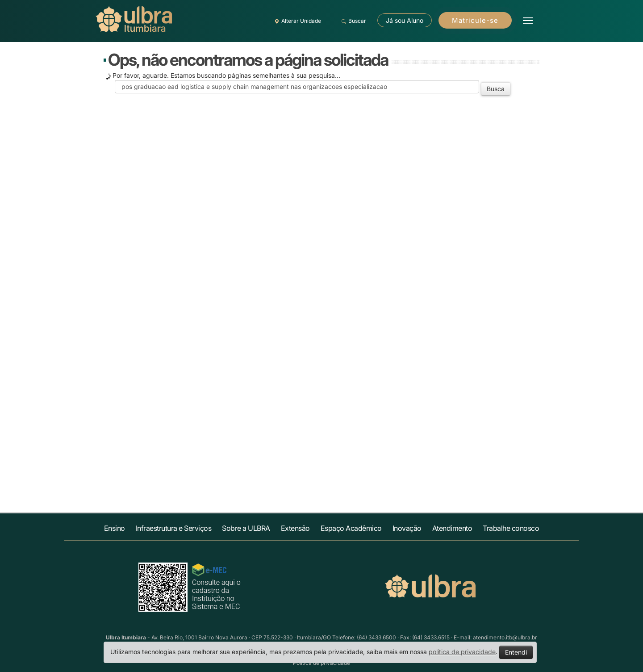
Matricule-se (475, 20)
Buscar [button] (353, 21)
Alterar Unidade (296, 21)
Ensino (115, 528)
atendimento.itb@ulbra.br (505, 637)
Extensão (295, 528)
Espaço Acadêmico (351, 528)
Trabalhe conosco (511, 528)
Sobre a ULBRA (246, 528)
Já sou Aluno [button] (405, 20)
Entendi (516, 652)
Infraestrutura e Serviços (174, 528)
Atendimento (452, 528)
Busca (496, 89)
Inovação (407, 528)
